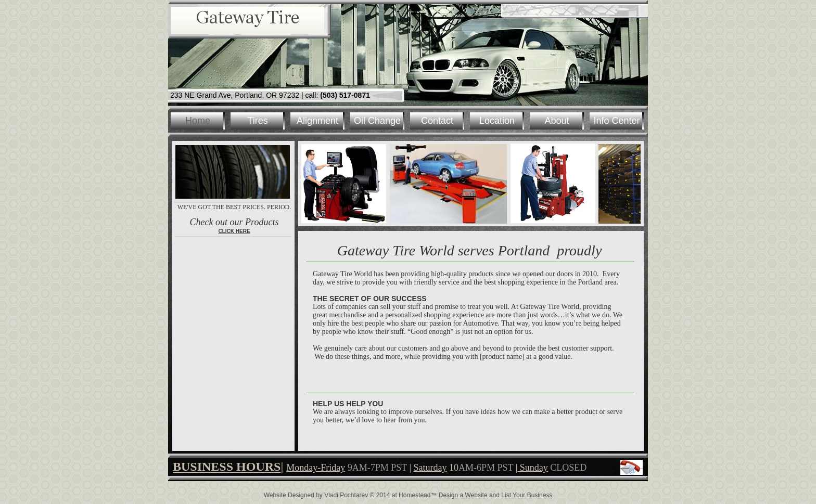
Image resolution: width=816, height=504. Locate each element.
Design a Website (463, 495)
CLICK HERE (234, 231)
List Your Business (527, 495)
